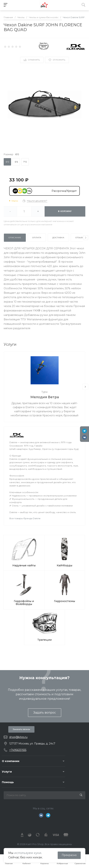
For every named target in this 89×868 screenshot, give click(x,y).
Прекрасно (69, 855)
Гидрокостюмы (64, 601)
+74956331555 (18, 750)
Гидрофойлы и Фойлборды (24, 603)
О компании (11, 761)
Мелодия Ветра (45, 397)
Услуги (7, 772)
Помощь (8, 782)
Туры (44, 392)
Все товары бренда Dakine (25, 518)
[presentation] (86, 238)
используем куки (28, 853)
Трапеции (44, 640)
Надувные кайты (24, 565)
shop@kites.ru (18, 737)
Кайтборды (64, 565)
